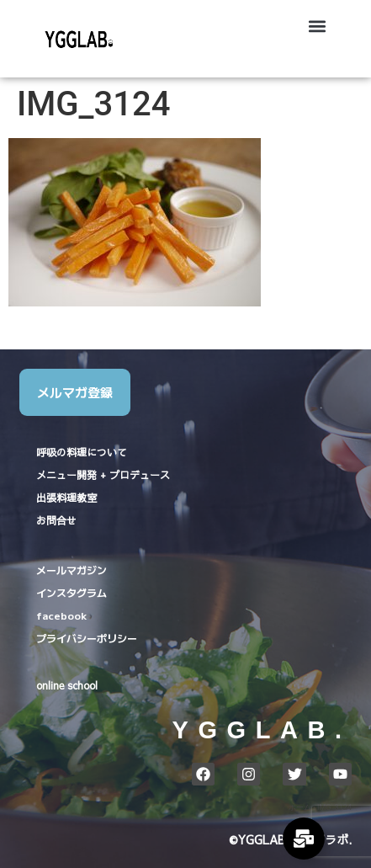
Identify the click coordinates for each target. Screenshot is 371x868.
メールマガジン (72, 570)
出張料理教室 (66, 498)
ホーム (300, 807)
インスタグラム (72, 592)
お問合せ (56, 520)
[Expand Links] (304, 839)
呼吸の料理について (82, 452)
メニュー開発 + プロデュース (103, 475)
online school (67, 685)
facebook (61, 615)
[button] (317, 26)
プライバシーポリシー (87, 638)
